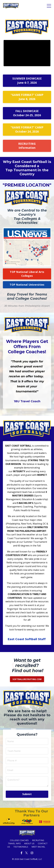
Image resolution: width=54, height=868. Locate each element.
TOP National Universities (27, 285)
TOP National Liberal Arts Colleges (27, 274)
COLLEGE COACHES (19, 840)
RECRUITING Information (27, 146)
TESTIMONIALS (21, 847)
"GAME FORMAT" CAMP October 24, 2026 (27, 129)
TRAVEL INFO (14, 843)
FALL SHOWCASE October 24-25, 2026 (27, 113)
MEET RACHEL (38, 847)
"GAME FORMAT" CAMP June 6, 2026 (27, 97)
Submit (27, 794)
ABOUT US (29, 843)
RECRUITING (38, 840)
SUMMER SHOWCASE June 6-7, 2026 (27, 81)
